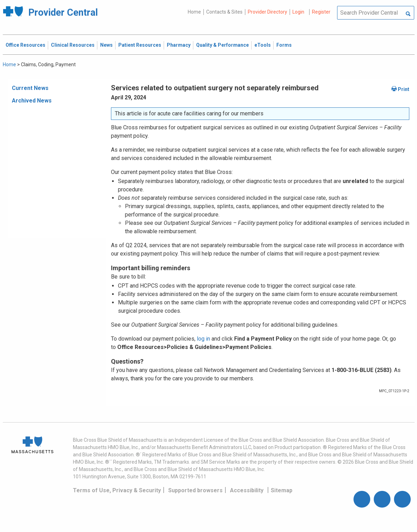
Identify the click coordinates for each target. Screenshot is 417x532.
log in (203, 339)
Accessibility (247, 490)
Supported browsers (195, 490)
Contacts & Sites (224, 12)
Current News (30, 88)
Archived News (32, 101)
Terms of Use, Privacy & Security (117, 490)
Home (194, 12)
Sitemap (282, 490)
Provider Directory (267, 12)
